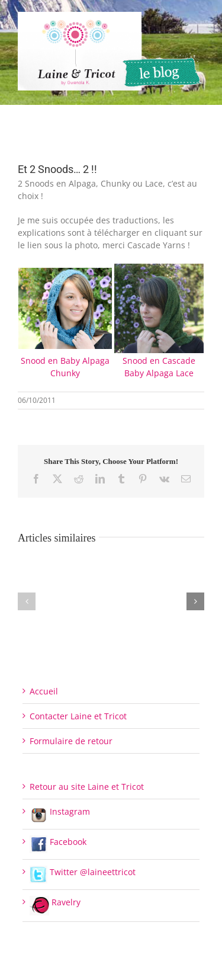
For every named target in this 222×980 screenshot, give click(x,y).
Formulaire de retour (71, 741)
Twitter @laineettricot (83, 872)
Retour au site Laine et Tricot (87, 787)
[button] (27, 601)
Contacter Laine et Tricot (78, 716)
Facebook (58, 842)
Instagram (60, 811)
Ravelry (55, 902)
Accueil (44, 691)
